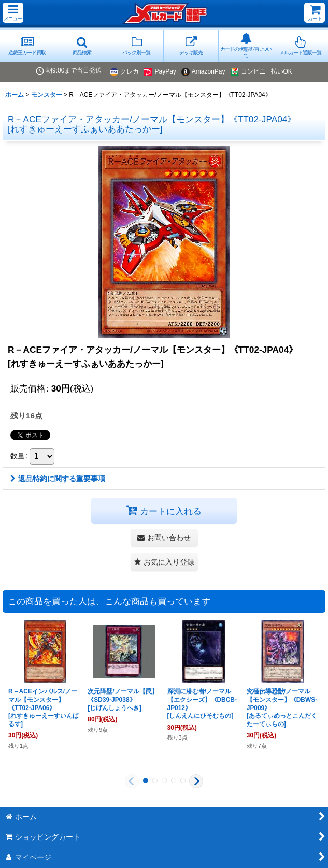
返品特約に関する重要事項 (58, 479)
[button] (13, 13)
